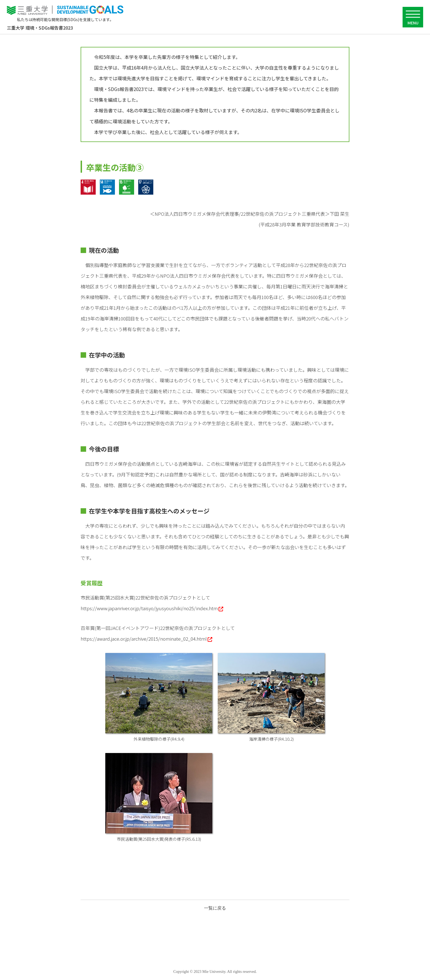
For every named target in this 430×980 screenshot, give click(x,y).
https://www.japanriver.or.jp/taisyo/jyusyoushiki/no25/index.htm (149, 608)
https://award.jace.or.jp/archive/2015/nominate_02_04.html (144, 639)
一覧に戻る (215, 908)
